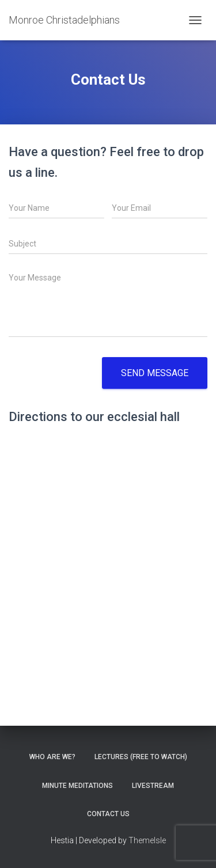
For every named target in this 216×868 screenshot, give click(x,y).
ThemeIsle (147, 840)
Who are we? (52, 757)
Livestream (153, 786)
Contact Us (108, 814)
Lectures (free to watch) (141, 757)
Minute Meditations (77, 786)
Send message (155, 373)
